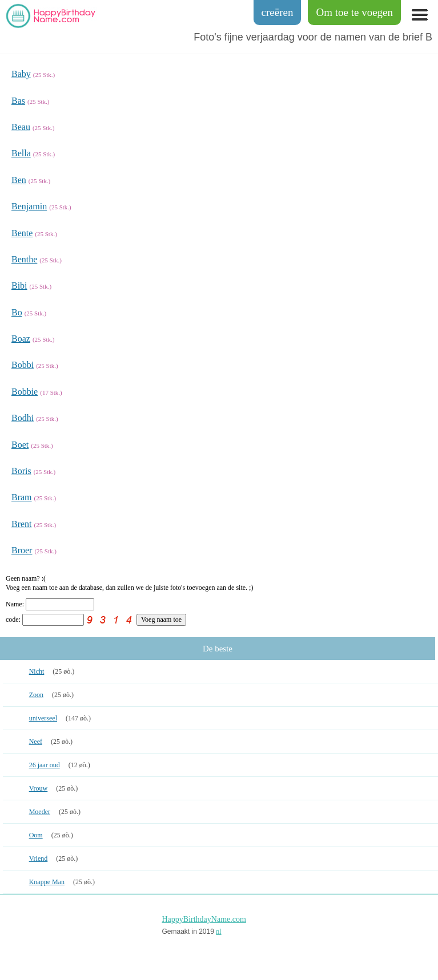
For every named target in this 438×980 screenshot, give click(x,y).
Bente (22, 233)
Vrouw (39, 788)
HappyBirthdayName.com (204, 919)
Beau (21, 127)
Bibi (19, 286)
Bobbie (25, 392)
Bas (18, 101)
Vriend (39, 858)
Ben (19, 180)
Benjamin (29, 206)
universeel (43, 718)
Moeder (40, 812)
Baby (21, 74)
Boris (21, 471)
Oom (36, 835)
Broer (22, 550)
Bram (22, 497)
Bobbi (23, 365)
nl (218, 932)
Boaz (21, 339)
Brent (22, 524)
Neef (36, 742)
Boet (20, 445)
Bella (21, 153)
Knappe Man (47, 882)
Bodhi (23, 418)
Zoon (36, 695)
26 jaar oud (45, 765)
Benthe (24, 259)
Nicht (37, 671)
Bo (17, 312)
